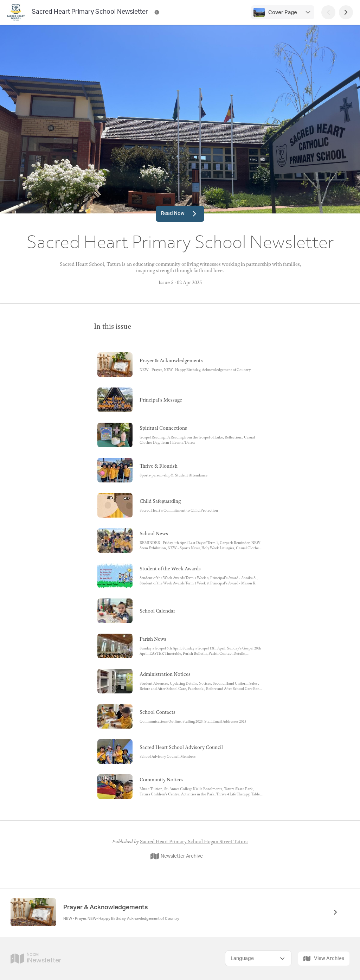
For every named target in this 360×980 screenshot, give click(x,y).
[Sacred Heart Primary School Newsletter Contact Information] (157, 12)
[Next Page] (346, 12)
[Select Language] (258, 958)
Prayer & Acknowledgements (106, 908)
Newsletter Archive (177, 856)
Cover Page (283, 12)
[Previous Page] (328, 12)
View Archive (324, 959)
